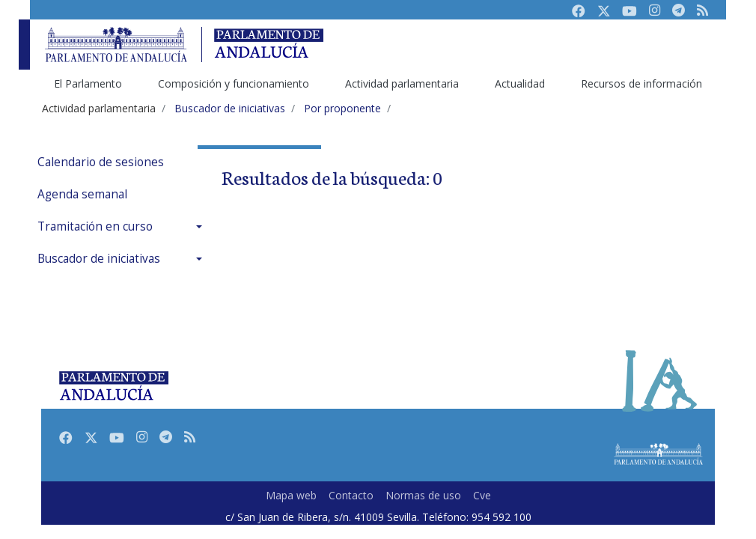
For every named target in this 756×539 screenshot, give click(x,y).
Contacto (351, 495)
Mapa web (291, 495)
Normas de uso (423, 495)
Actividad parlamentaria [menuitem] (402, 83)
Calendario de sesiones (101, 162)
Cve (482, 495)
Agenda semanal (82, 194)
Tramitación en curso (95, 226)
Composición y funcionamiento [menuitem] (234, 83)
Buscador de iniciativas (99, 259)
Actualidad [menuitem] (520, 83)
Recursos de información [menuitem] (641, 83)
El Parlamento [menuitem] (88, 83)
